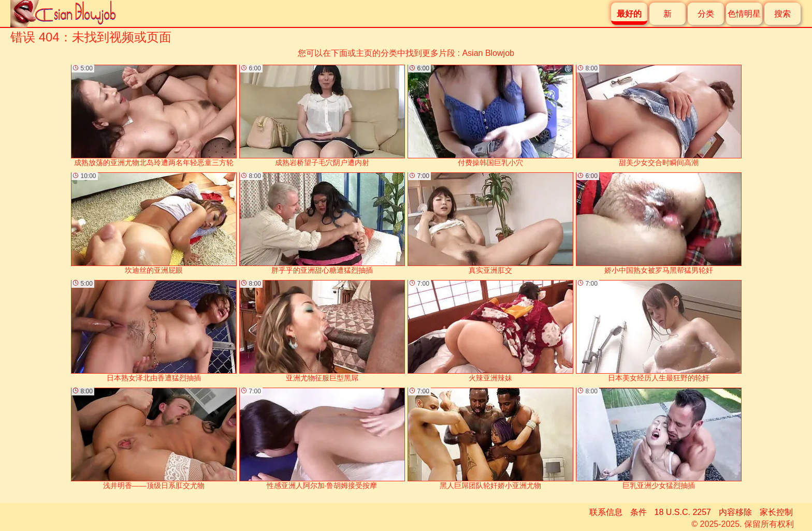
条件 (639, 512)
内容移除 (735, 512)
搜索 (782, 14)
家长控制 (776, 512)
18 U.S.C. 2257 (683, 512)
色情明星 (744, 14)
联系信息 (606, 512)
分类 (706, 14)
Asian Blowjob (488, 53)
